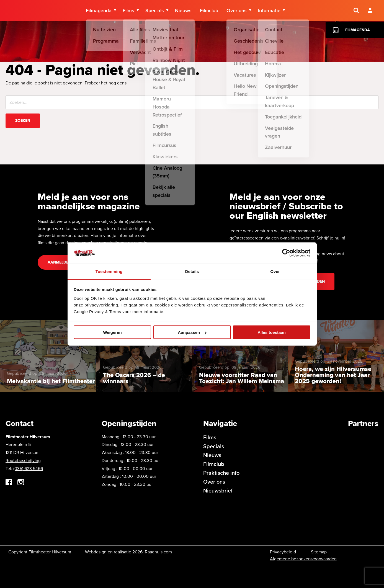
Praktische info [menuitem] (221, 473)
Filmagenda (358, 30)
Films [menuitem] (128, 11)
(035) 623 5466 (28, 469)
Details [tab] (192, 271)
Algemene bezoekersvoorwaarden (303, 559)
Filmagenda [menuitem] (99, 11)
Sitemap (319, 552)
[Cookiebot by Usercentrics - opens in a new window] (286, 253)
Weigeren (112, 332)
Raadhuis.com (158, 552)
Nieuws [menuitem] (183, 11)
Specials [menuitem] (155, 11)
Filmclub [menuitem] (209, 11)
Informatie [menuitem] (269, 11)
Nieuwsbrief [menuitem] (218, 491)
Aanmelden (59, 262)
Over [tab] (275, 271)
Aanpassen (192, 332)
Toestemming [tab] (109, 271)
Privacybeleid (283, 552)
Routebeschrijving (23, 461)
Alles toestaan (272, 332)
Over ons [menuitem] (237, 11)
